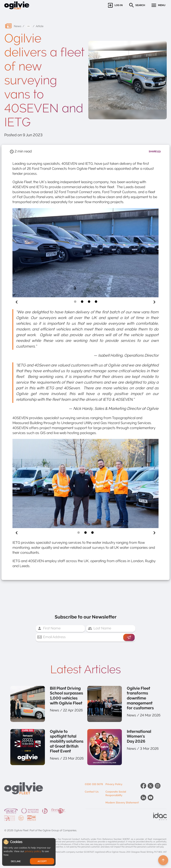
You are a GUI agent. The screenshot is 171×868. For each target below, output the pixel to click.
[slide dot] (75, 302)
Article (40, 26)
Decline (16, 861)
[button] (115, 5)
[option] (85, 253)
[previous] (17, 302)
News (18, 26)
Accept (42, 861)
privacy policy (33, 851)
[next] (154, 302)
